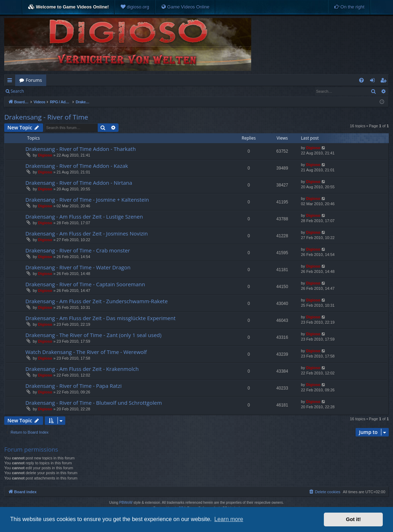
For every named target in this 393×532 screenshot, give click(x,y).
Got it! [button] (353, 519)
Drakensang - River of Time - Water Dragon (78, 267)
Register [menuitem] (385, 81)
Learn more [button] (229, 519)
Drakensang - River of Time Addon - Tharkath (81, 149)
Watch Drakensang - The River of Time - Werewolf (86, 352)
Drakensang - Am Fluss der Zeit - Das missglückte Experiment (101, 318)
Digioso (45, 155)
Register (63, 91)
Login (40, 91)
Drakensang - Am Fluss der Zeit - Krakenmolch (82, 369)
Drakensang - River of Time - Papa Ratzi (74, 386)
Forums (34, 80)
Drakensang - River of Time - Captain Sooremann (85, 284)
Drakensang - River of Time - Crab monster (78, 250)
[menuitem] (135, 7)
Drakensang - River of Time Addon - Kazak (77, 166)
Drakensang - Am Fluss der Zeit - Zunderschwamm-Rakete (96, 301)
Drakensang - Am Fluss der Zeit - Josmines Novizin (87, 233)
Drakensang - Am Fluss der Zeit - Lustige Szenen (84, 216)
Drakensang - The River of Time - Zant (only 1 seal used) (93, 335)
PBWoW (126, 503)
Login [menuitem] (374, 81)
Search (17, 91)
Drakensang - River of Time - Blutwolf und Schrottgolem (94, 403)
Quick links (11, 81)
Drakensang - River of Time (46, 117)
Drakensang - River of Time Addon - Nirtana (79, 183)
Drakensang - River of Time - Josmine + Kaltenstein (87, 200)
